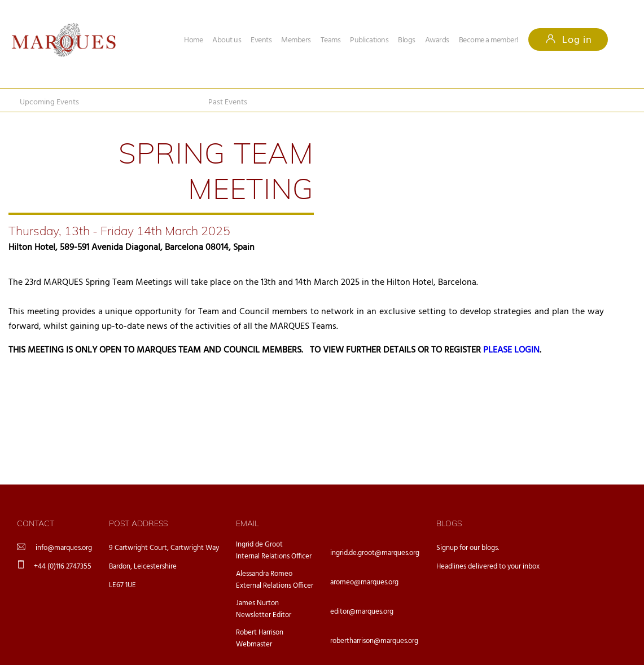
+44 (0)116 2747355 (63, 567)
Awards (437, 40)
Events (261, 40)
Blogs (407, 40)
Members (296, 40)
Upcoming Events (49, 102)
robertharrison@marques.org (374, 641)
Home (193, 40)
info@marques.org (64, 548)
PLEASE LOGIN (511, 350)
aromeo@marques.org (364, 582)
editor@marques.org (362, 612)
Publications (369, 40)
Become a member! (489, 40)
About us (227, 40)
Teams (331, 40)
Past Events (228, 102)
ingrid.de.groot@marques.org (375, 553)
